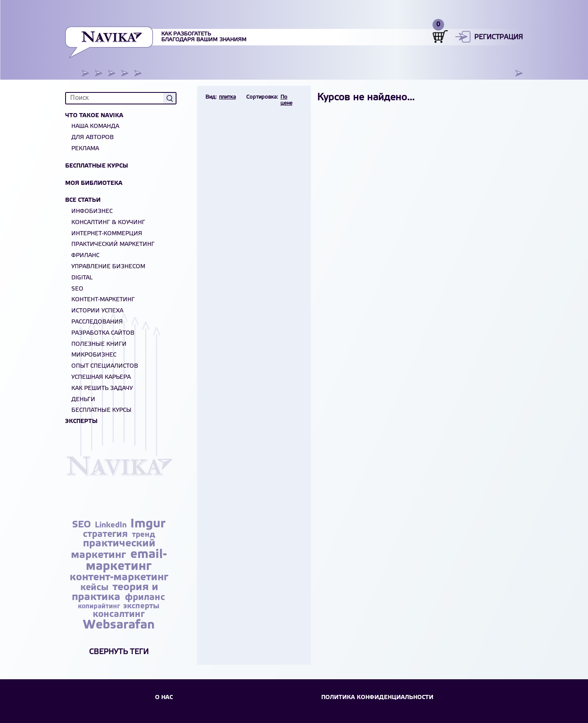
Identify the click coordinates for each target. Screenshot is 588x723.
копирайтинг (100, 606)
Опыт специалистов (105, 366)
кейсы (96, 588)
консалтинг (119, 614)
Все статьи (83, 200)
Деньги (83, 400)
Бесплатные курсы (97, 166)
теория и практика (115, 592)
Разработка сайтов (103, 333)
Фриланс (85, 256)
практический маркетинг (113, 549)
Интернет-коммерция (107, 234)
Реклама (85, 149)
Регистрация (499, 37)
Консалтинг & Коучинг (108, 223)
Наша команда (95, 126)
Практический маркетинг (113, 245)
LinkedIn (112, 525)
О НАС (164, 698)
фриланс (145, 598)
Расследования (97, 322)
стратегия (107, 534)
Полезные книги (99, 344)
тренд (143, 535)
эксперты (141, 606)
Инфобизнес (92, 211)
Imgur (148, 524)
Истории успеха (97, 311)
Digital (82, 278)
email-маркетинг (126, 561)
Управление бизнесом (108, 267)
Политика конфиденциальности (377, 698)
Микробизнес (94, 355)
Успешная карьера (101, 377)
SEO (77, 289)
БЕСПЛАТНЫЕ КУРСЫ (101, 410)
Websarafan (119, 625)
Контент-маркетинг (103, 300)
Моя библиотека (94, 183)
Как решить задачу (102, 389)
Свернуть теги (119, 652)
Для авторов (93, 138)
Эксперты (81, 422)
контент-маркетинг (119, 578)
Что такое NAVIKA (94, 116)
